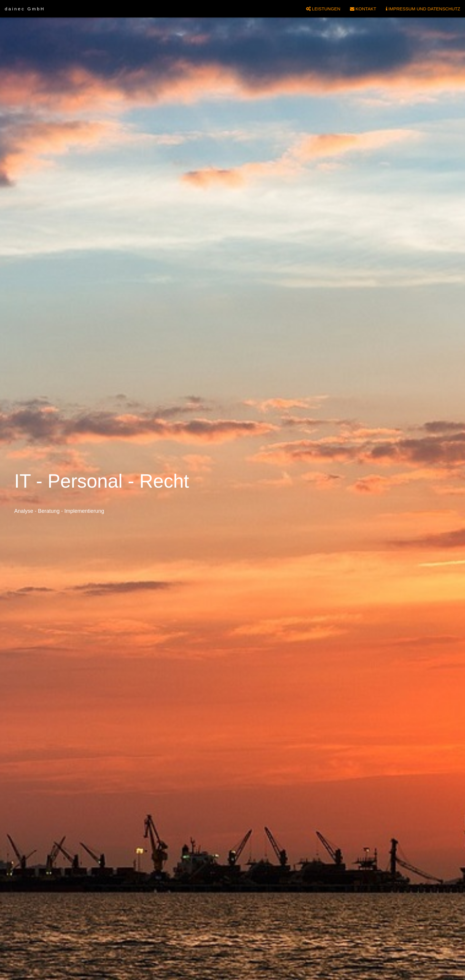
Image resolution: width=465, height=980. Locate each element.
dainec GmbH (25, 9)
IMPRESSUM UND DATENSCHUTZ (423, 9)
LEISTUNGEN (323, 9)
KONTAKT (363, 9)
